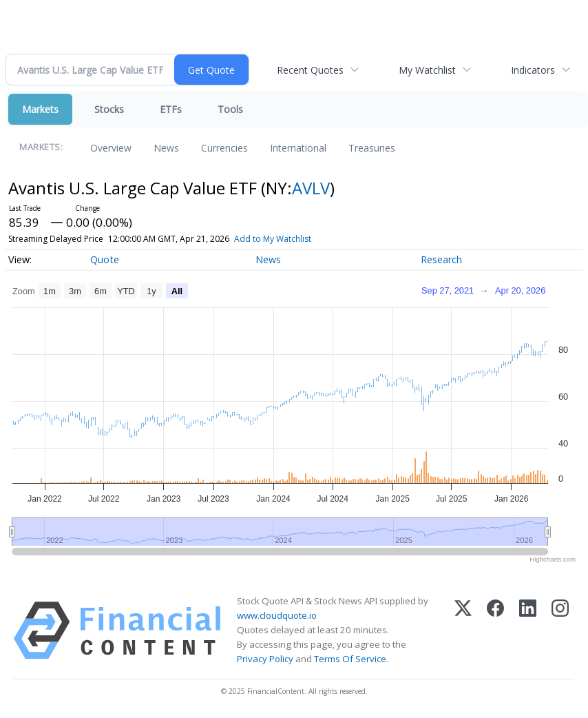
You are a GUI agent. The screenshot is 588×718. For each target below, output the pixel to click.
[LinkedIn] (528, 630)
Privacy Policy (265, 659)
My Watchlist (427, 70)
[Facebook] (495, 630)
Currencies (224, 148)
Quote (105, 259)
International (298, 148)
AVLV (311, 188)
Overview (111, 148)
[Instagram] (560, 630)
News (166, 148)
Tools (230, 109)
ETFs (171, 109)
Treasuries (372, 148)
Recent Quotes (310, 70)
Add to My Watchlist (273, 239)
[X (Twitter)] (463, 630)
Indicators (533, 70)
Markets (40, 109)
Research (441, 259)
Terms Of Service (350, 659)
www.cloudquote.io (277, 615)
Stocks (109, 109)
